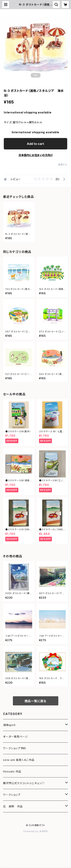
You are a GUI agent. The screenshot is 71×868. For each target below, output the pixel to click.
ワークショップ (12, 795)
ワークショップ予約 (14, 748)
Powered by (36, 831)
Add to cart (35, 144)
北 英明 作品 (13, 806)
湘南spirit (9, 725)
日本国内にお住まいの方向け (36, 155)
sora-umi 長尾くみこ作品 (19, 760)
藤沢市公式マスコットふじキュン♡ (24, 783)
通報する (63, 165)
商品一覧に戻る (36, 701)
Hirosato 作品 (12, 771)
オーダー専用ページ (15, 737)
